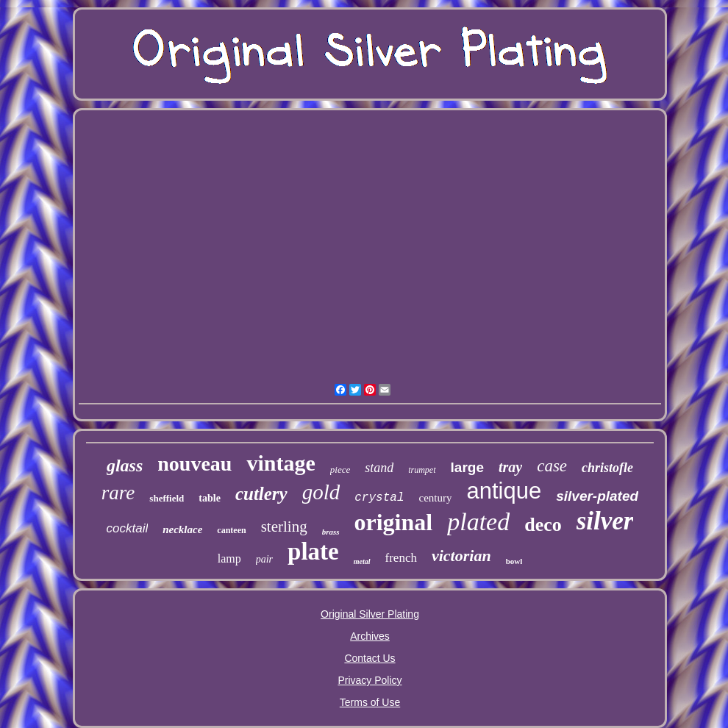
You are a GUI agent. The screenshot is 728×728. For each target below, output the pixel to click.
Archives (370, 636)
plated (478, 522)
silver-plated (597, 496)
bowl (514, 561)
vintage (281, 463)
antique (504, 491)
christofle (607, 468)
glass (125, 465)
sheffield (167, 498)
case (552, 466)
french (401, 558)
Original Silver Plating (370, 614)
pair (264, 559)
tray (510, 467)
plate (313, 552)
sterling (284, 527)
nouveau (195, 464)
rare (118, 493)
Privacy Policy (370, 680)
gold (321, 492)
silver (605, 521)
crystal (379, 498)
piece (340, 470)
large (467, 467)
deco (543, 525)
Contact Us (370, 658)
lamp (229, 559)
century (435, 498)
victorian (461, 556)
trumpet (422, 470)
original (394, 522)
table (210, 498)
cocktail (128, 528)
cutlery (261, 494)
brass (331, 532)
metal (362, 561)
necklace (182, 529)
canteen (231, 530)
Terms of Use (370, 702)
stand (379, 468)
